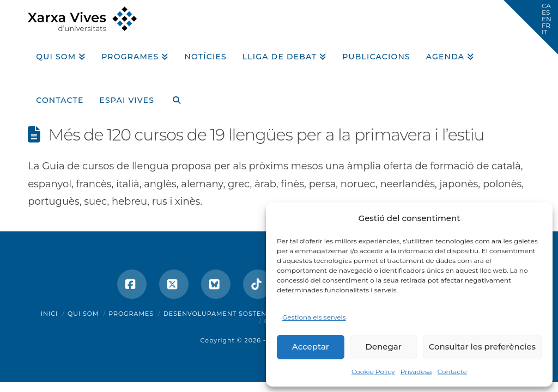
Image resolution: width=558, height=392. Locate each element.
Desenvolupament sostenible (223, 314)
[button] (531, 27)
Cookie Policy (373, 372)
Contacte (452, 372)
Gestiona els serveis (314, 317)
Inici (50, 314)
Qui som (83, 314)
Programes (131, 314)
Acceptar (311, 347)
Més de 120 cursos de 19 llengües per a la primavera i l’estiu (266, 135)
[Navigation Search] (172, 96)
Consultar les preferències (482, 347)
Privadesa (416, 372)
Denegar (384, 347)
